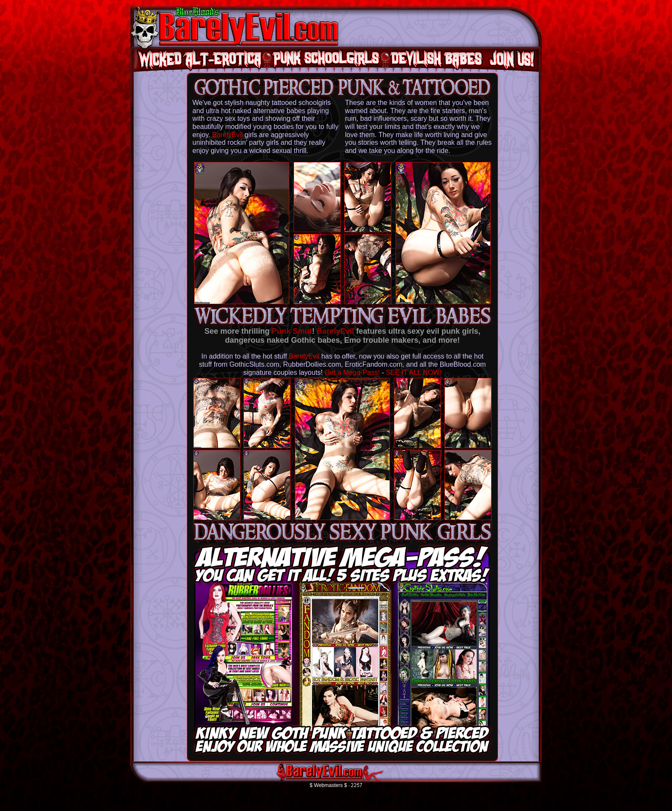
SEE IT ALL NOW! (414, 373)
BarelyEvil (227, 135)
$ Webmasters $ (328, 785)
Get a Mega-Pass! (352, 373)
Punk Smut (292, 331)
